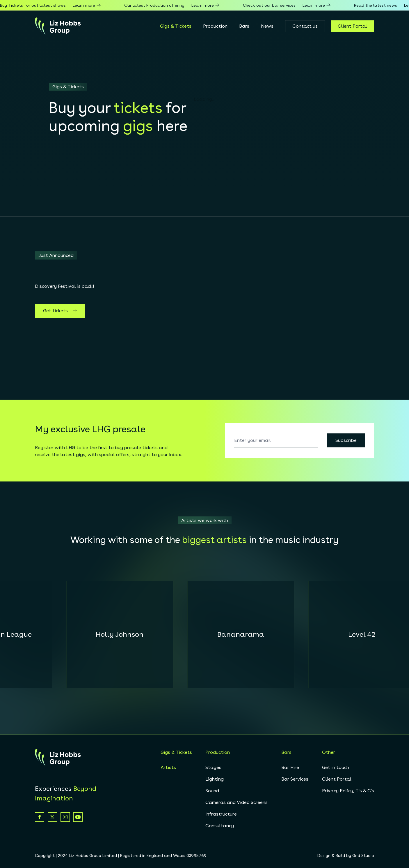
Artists (168, 767)
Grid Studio (363, 855)
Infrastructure (221, 814)
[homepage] (58, 26)
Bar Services (295, 779)
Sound (212, 791)
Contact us (305, 26)
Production (215, 26)
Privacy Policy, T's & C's (348, 791)
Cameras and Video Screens (236, 802)
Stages (213, 767)
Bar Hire (290, 767)
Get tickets (60, 311)
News (267, 26)
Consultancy (220, 826)
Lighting (215, 779)
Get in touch (336, 767)
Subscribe (346, 440)
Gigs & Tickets (176, 26)
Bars (244, 26)
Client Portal (352, 26)
